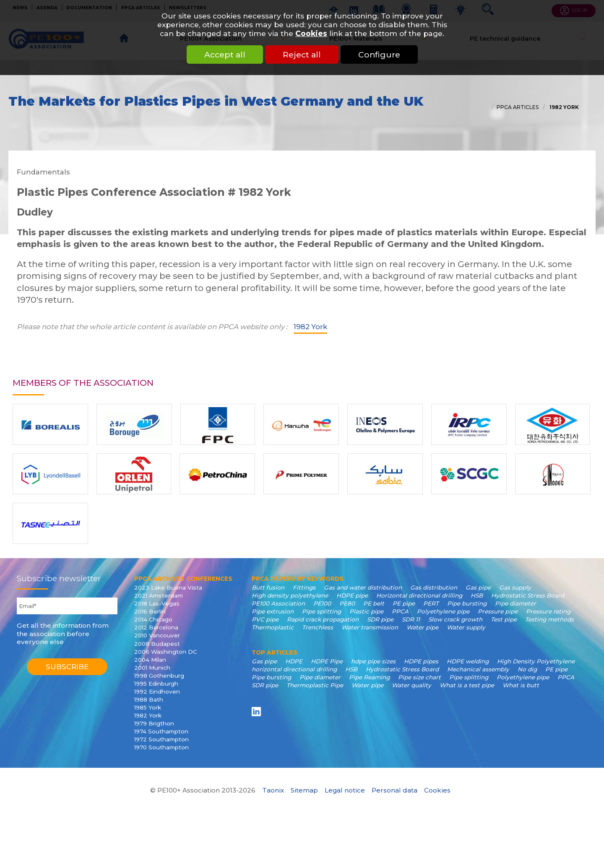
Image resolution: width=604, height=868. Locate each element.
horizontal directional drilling (294, 669)
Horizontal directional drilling (419, 595)
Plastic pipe (366, 611)
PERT (431, 603)
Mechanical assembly (478, 669)
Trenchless (318, 627)
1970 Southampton (161, 747)
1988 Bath (149, 699)
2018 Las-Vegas (157, 603)
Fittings (304, 587)
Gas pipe (478, 587)
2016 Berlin (150, 611)
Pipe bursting (467, 603)
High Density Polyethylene (536, 661)
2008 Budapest (157, 644)
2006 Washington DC (166, 652)
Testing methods (549, 619)
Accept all (225, 55)
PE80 (347, 603)
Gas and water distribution (363, 587)
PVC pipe (265, 619)
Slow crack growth (455, 619)
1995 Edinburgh (156, 683)
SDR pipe (380, 619)
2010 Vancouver (157, 635)
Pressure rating (548, 611)
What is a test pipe (467, 685)
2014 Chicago (153, 619)
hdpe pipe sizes (373, 661)
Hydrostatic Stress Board (528, 595)
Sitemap (304, 790)
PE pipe (404, 603)
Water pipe (422, 627)
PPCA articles (518, 107)
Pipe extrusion (273, 611)
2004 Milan (150, 660)
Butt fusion (268, 587)
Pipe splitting (322, 611)
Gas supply (515, 587)
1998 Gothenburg (159, 676)
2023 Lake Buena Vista (168, 587)
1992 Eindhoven (157, 691)
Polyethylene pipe (443, 611)
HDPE (294, 661)
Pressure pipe (498, 611)
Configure (379, 55)
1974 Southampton (161, 731)
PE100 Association (278, 603)
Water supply (466, 627)
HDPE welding (468, 661)
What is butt (521, 685)
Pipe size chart (419, 677)
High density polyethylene (290, 595)
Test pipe (504, 619)
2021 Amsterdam (159, 595)
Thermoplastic (273, 627)
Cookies (311, 33)
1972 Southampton (161, 739)
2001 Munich (152, 668)
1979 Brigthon (154, 723)
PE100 (322, 603)
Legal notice (345, 790)
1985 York (148, 707)
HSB (477, 595)
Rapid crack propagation (323, 619)
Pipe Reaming (369, 677)
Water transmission (370, 627)
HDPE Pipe (327, 661)
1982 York (564, 107)
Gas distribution (434, 587)
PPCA (400, 611)
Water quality (411, 685)
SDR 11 (411, 619)
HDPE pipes (421, 661)
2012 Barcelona (156, 627)
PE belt (374, 603)
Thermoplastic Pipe (315, 685)
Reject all (302, 55)
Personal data (394, 790)
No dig (527, 669)
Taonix (273, 790)
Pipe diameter (515, 603)
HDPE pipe (352, 595)
